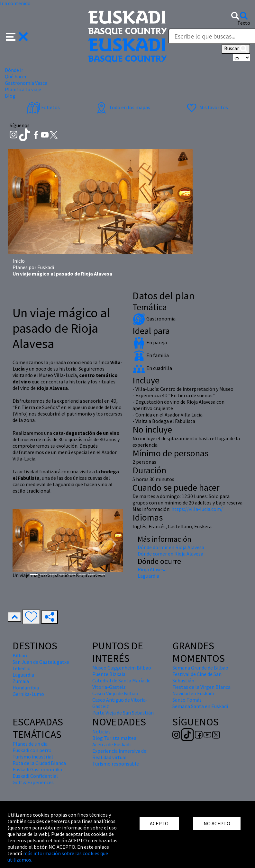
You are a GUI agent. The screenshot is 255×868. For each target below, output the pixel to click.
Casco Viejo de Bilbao (115, 693)
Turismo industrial (33, 757)
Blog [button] (10, 96)
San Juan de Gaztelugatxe (41, 662)
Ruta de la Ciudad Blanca (39, 763)
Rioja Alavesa (152, 569)
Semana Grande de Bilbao (200, 668)
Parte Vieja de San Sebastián (123, 713)
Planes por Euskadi (33, 267)
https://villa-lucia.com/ (197, 509)
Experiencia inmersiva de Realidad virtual (119, 754)
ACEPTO (159, 823)
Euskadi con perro (32, 750)
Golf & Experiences (33, 782)
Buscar (236, 49)
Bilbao (20, 655)
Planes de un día (30, 744)
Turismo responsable (116, 764)
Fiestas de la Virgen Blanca (201, 687)
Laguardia (148, 576)
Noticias (101, 732)
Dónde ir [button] (14, 70)
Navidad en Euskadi (193, 693)
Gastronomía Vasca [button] (26, 83)
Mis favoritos (207, 107)
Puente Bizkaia (109, 674)
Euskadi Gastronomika (37, 769)
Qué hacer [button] (16, 76)
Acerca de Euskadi (111, 744)
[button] (17, 36)
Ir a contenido (15, 3)
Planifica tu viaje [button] (23, 89)
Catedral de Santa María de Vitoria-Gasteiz (121, 684)
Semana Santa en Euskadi (200, 706)
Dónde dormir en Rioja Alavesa (171, 547)
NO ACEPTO (217, 823)
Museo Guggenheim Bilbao (122, 668)
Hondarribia (26, 688)
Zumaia (21, 681)
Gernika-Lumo (28, 694)
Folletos (43, 107)
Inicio (19, 261)
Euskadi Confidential (35, 776)
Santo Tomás (187, 700)
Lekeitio (22, 668)
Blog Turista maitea (114, 738)
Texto (244, 23)
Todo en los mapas (123, 107)
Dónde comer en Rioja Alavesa (170, 554)
